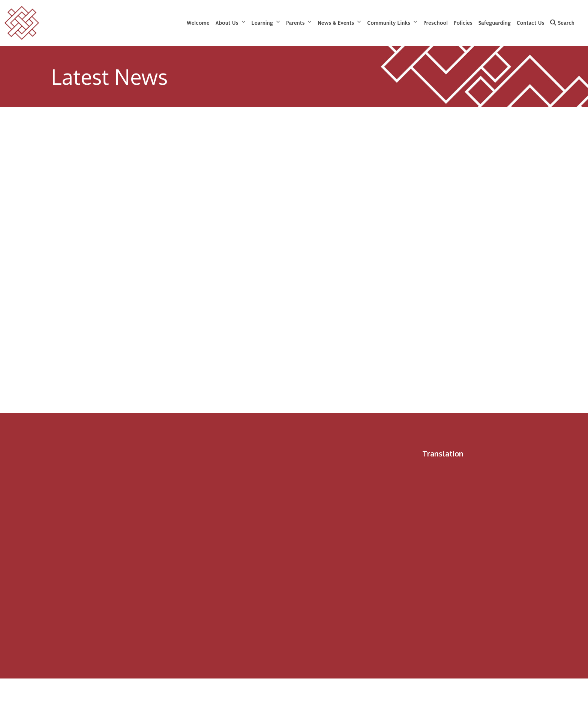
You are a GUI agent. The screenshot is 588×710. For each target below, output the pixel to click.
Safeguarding (495, 23)
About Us (227, 23)
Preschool (436, 23)
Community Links (389, 23)
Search (562, 23)
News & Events (336, 23)
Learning (262, 23)
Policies (463, 23)
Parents (295, 23)
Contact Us (531, 23)
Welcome (198, 23)
